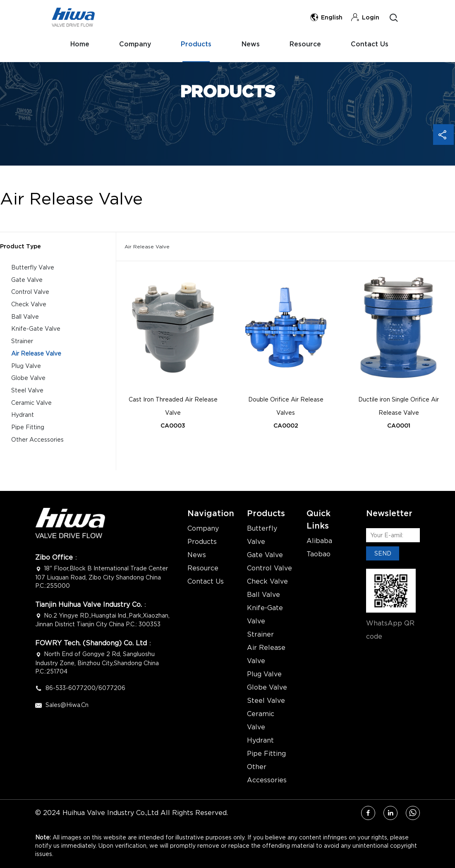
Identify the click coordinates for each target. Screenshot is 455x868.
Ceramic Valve (31, 404)
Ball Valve (25, 317)
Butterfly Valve (33, 267)
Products (197, 45)
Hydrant (23, 416)
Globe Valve (28, 379)
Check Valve (29, 304)
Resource (309, 45)
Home (77, 45)
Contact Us (86, 80)
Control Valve (30, 292)
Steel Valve (27, 391)
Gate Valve (27, 280)
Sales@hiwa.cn (67, 705)
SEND (383, 553)
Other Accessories (37, 441)
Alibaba (319, 541)
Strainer (22, 342)
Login (365, 18)
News (253, 45)
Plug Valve (26, 367)
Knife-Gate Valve (36, 329)
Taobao (318, 554)
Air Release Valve (36, 354)
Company (134, 45)
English (326, 18)
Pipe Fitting (28, 429)
